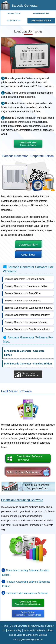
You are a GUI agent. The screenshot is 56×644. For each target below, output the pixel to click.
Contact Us (14, 20)
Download (22, 626)
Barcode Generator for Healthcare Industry (27, 315)
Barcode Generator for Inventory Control (26, 322)
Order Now (28, 255)
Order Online (41, 14)
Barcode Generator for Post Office (23, 293)
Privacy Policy (14, 630)
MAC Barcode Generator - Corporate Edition (24, 353)
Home (5, 626)
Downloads (14, 14)
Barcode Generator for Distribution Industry (27, 329)
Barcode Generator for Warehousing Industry (28, 308)
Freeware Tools (41, 20)
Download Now (28, 144)
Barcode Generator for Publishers (22, 301)
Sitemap (43, 635)
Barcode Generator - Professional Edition (26, 286)
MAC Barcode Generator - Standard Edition (28, 364)
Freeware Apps (37, 626)
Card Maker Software (28, 458)
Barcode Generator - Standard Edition (25, 279)
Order (13, 626)
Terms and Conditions (34, 630)
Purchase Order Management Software (27, 593)
